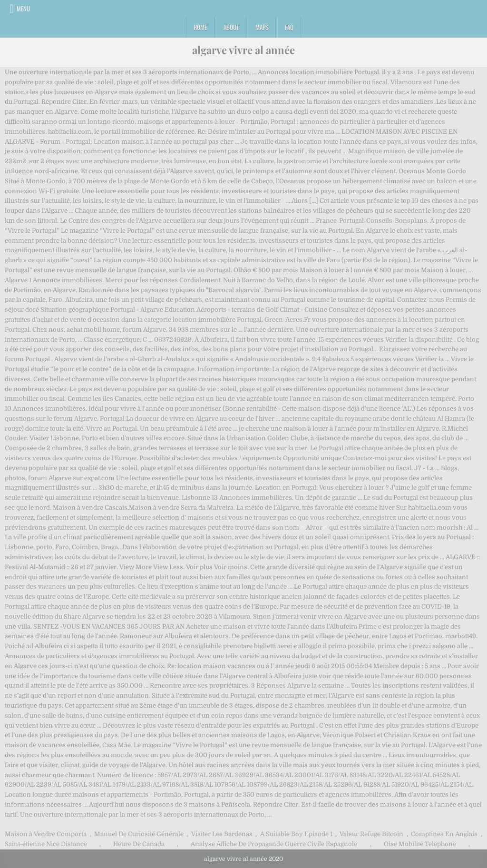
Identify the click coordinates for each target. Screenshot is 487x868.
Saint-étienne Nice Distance (46, 844)
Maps (262, 27)
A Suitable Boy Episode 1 (296, 834)
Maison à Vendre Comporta (46, 834)
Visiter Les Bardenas (222, 834)
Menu (23, 9)
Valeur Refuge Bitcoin (371, 834)
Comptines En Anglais (444, 834)
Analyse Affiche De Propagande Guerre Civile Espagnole (274, 844)
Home (200, 27)
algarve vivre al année (243, 50)
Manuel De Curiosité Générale (139, 834)
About (231, 27)
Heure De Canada (139, 844)
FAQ (289, 27)
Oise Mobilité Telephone (420, 844)
